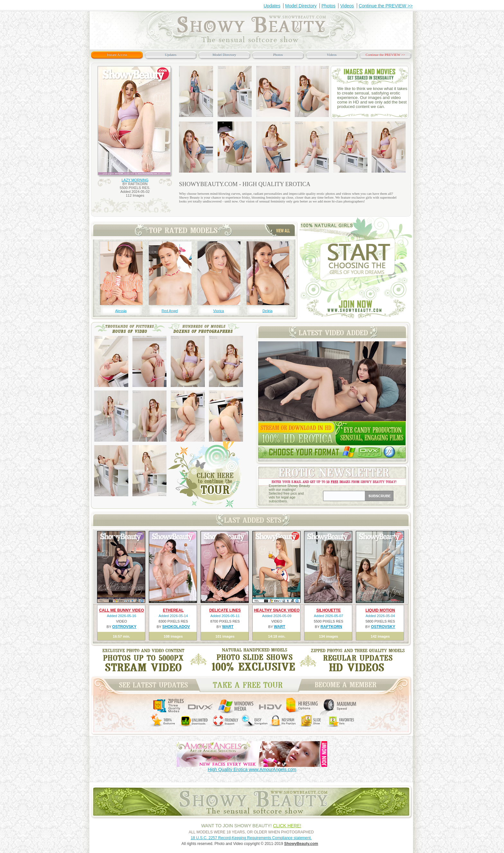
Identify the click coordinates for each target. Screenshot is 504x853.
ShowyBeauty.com (301, 844)
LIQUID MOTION (380, 610)
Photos (328, 6)
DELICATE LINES (225, 610)
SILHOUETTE (328, 610)
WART (228, 627)
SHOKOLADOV (176, 627)
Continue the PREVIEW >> (386, 6)
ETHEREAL (173, 610)
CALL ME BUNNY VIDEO (122, 610)
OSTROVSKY (124, 627)
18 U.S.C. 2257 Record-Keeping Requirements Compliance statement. (251, 838)
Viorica (218, 311)
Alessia (121, 311)
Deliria (267, 311)
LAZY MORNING (135, 180)
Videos (347, 6)
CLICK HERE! (287, 826)
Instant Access (117, 55)
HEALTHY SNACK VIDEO (277, 610)
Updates (272, 6)
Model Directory (301, 6)
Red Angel (170, 311)
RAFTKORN (331, 627)
